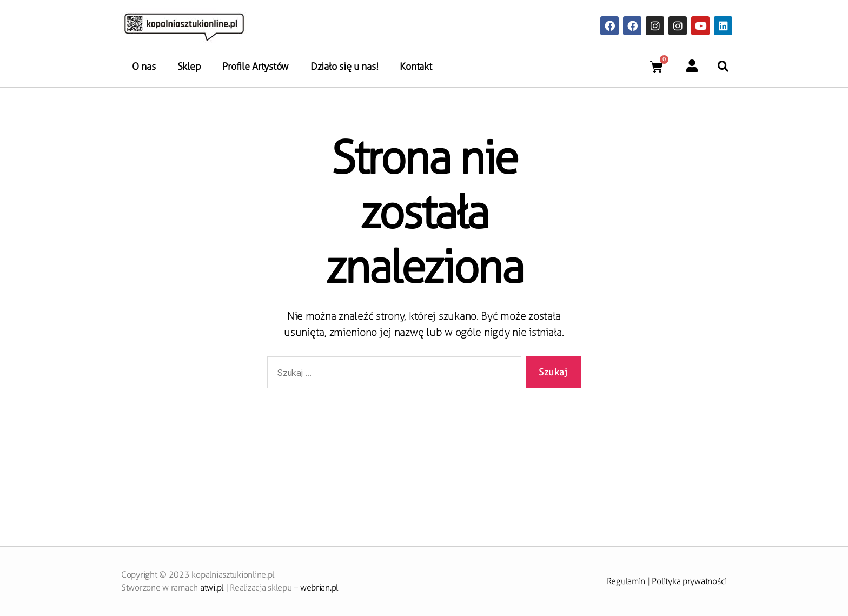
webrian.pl (319, 588)
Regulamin (626, 581)
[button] (723, 67)
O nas (144, 67)
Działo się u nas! (344, 67)
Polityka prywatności (689, 581)
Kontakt (416, 67)
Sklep (189, 67)
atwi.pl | (215, 588)
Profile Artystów (256, 67)
